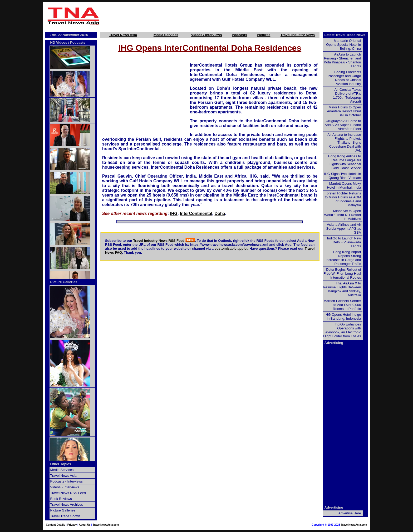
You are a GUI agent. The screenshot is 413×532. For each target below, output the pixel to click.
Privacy (72, 525)
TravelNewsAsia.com (106, 525)
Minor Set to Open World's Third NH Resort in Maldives (343, 215)
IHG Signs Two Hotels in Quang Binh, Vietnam (343, 176)
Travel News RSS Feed (68, 493)
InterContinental (196, 214)
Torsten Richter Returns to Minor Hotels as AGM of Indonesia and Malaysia (343, 199)
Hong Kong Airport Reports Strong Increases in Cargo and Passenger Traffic (343, 258)
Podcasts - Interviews (67, 481)
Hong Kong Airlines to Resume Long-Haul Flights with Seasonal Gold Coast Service (344, 162)
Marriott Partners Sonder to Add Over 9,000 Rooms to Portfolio (342, 305)
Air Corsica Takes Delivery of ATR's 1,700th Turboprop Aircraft (347, 96)
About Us (85, 525)
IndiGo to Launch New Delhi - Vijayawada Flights (344, 242)
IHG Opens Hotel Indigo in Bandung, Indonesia (343, 317)
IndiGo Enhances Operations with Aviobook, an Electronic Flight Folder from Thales (342, 330)
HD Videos (59, 42)
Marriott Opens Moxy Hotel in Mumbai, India (344, 185)
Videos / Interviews (207, 35)
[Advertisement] (236, 16)
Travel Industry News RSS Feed (159, 241)
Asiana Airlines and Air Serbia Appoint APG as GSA (343, 229)
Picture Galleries (64, 282)
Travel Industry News (298, 35)
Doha (220, 214)
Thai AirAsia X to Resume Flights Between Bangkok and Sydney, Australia (342, 289)
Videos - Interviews (65, 487)
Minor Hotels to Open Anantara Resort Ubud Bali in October (344, 111)
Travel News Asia (123, 35)
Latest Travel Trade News (345, 35)
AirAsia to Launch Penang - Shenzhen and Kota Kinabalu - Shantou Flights (343, 60)
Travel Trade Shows (65, 516)
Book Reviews (61, 499)
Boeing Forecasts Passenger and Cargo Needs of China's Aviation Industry (344, 78)
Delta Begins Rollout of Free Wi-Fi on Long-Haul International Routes (342, 273)
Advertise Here (350, 513)
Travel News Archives (67, 505)
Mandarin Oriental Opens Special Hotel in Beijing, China (343, 45)
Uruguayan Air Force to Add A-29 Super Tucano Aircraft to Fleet (343, 125)
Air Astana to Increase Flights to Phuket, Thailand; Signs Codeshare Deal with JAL (344, 142)
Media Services (166, 35)
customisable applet (231, 249)
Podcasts (239, 35)
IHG (174, 214)
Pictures (264, 35)
